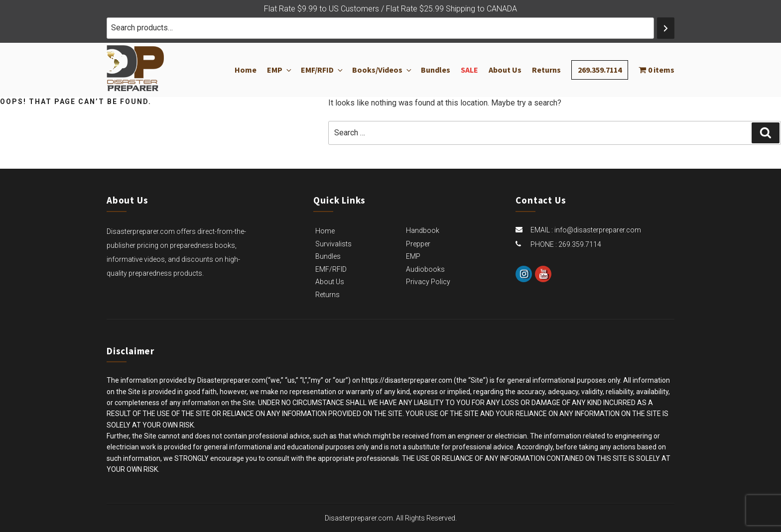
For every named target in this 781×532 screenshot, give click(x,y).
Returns (546, 70)
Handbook (423, 230)
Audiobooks (425, 269)
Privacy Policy (428, 282)
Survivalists (333, 244)
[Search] (666, 28)
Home (246, 70)
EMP (279, 70)
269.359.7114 (600, 70)
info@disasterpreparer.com (598, 230)
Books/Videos (381, 70)
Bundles (436, 70)
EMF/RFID (321, 70)
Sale (469, 70)
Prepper (418, 244)
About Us (505, 70)
